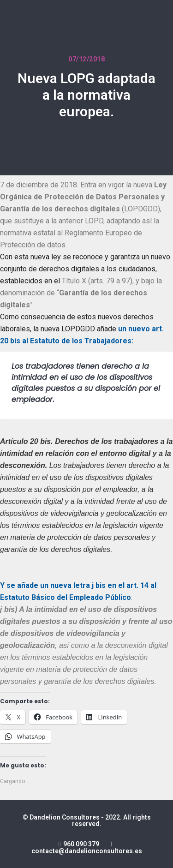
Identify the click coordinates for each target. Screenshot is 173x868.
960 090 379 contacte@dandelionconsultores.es (87, 847)
